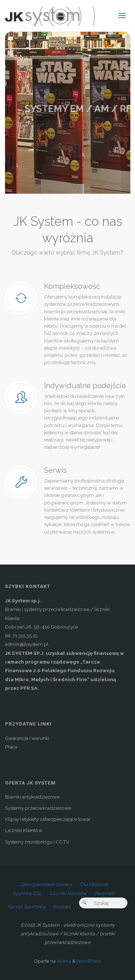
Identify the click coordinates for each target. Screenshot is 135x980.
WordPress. (89, 961)
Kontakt (62, 907)
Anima (63, 961)
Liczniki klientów (68, 893)
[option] (68, 113)
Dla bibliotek (94, 884)
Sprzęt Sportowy (27, 907)
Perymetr (105, 893)
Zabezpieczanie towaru (46, 884)
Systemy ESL (27, 893)
